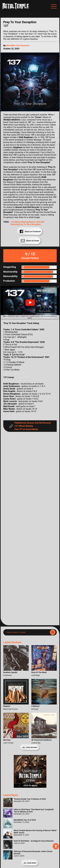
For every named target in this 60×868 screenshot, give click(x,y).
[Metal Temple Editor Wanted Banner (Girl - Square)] (30, 787)
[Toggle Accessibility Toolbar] (56, 846)
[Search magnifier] (53, 632)
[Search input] (27, 632)
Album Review (21, 222)
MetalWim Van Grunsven (18, 46)
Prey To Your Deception (30, 224)
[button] (30, 303)
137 (12, 222)
